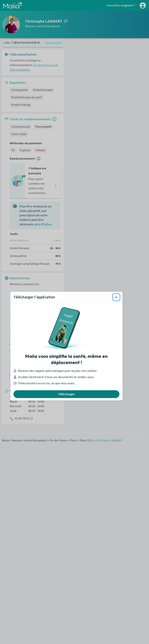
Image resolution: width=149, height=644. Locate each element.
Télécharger (75, 370)
